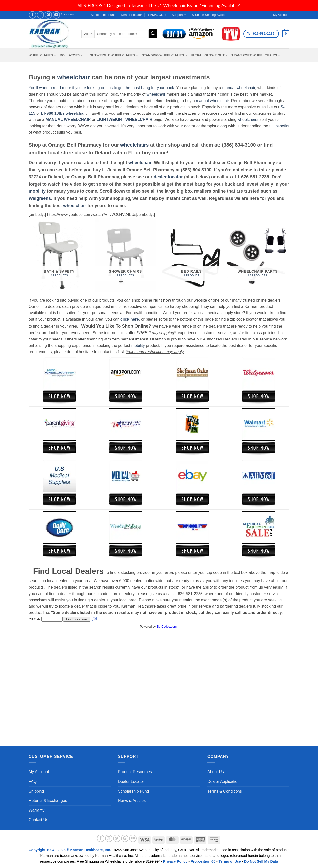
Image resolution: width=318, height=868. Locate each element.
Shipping (36, 791)
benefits (282, 126)
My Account (39, 772)
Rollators (72, 55)
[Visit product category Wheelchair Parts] (258, 255)
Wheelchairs (42, 55)
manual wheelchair (239, 88)
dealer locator (168, 177)
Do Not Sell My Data (261, 861)
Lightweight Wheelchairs (113, 55)
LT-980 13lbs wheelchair (64, 113)
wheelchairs (248, 120)
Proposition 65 (203, 861)
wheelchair (74, 77)
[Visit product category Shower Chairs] (125, 255)
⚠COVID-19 (67, 14)
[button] (286, 34)
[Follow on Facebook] (32, 15)
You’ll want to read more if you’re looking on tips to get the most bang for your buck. (102, 88)
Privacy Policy (175, 861)
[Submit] (153, 34)
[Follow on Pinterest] (48, 15)
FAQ (33, 781)
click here (130, 319)
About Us (216, 772)
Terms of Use (230, 861)
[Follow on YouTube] (56, 15)
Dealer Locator (131, 15)
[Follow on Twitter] (117, 838)
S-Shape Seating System (210, 15)
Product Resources (135, 772)
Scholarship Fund (103, 15)
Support (179, 15)
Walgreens (40, 198)
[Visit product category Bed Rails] (191, 255)
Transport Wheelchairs (256, 55)
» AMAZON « (157, 15)
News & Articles (132, 801)
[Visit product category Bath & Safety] (59, 255)
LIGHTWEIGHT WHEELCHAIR (125, 120)
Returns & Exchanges (48, 801)
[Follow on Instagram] (40, 15)
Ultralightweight (209, 55)
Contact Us (38, 820)
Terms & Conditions (225, 791)
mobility (37, 191)
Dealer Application (223, 781)
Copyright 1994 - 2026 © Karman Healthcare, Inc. (70, 850)
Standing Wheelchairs (164, 55)
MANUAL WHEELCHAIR (68, 120)
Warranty (37, 810)
